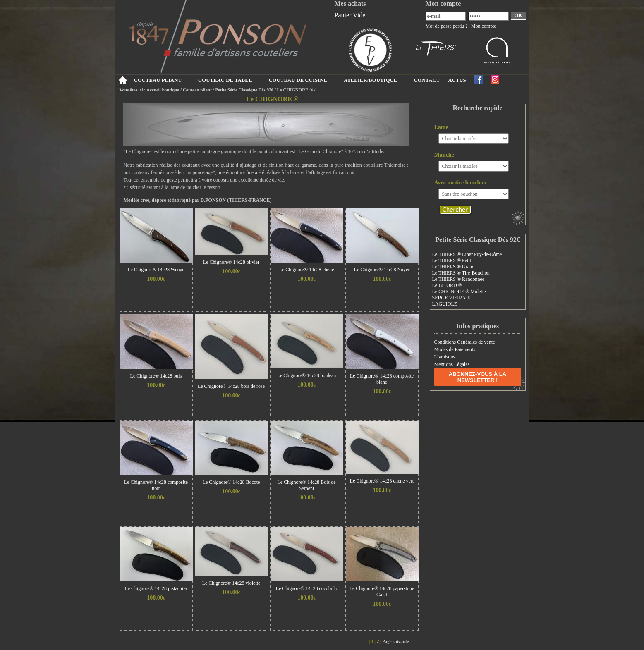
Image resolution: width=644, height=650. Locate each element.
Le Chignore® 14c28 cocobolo (307, 588)
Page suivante (395, 641)
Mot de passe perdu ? (447, 26)
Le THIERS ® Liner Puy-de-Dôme (467, 254)
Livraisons (445, 357)
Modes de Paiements (455, 349)
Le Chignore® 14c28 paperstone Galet (382, 591)
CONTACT (427, 80)
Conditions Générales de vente (465, 342)
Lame (441, 127)
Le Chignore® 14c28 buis (156, 376)
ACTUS (457, 80)
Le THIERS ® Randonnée (458, 279)
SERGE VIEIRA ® (451, 298)
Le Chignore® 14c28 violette (231, 583)
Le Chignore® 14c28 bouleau (307, 375)
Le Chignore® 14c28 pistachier (156, 588)
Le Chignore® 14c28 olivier (231, 262)
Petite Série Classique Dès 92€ (244, 90)
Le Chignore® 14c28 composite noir (156, 485)
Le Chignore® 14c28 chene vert (382, 481)
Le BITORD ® (447, 285)
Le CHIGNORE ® (295, 90)
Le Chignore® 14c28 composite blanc (382, 379)
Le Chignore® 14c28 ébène (307, 270)
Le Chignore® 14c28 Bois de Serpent (306, 485)
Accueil (123, 80)
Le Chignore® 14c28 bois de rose (231, 386)
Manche (444, 155)
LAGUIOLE (445, 304)
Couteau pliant (197, 90)
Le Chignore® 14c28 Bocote (231, 482)
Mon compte (484, 26)
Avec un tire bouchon (461, 183)
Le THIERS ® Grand (454, 267)
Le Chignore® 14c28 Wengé (156, 270)
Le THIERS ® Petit (452, 260)
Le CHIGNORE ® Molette (459, 292)
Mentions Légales (452, 364)
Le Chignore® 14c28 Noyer (382, 270)
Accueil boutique (163, 90)
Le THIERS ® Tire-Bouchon (461, 273)
